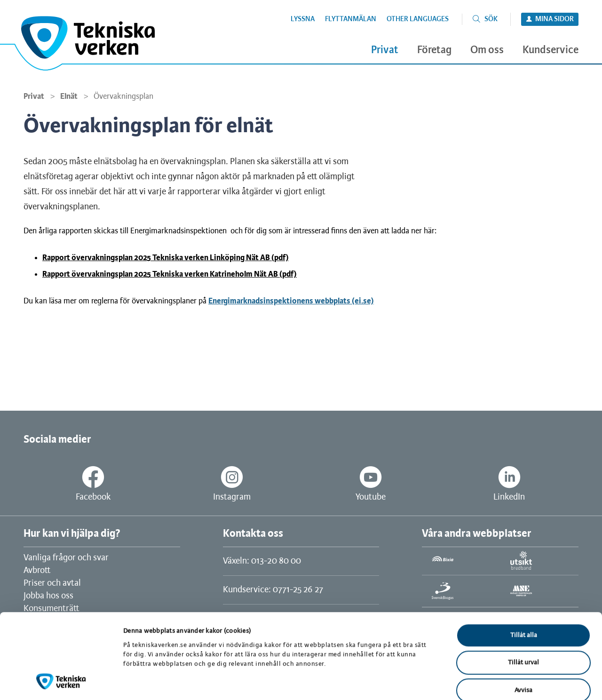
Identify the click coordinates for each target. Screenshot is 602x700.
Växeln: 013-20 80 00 (262, 561)
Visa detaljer (488, 681)
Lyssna (303, 19)
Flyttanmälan (351, 19)
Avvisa (523, 640)
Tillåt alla (524, 585)
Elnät (69, 96)
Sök (491, 19)
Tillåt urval (523, 613)
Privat (34, 96)
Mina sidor (554, 19)
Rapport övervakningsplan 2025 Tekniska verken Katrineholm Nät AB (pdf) (170, 274)
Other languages (418, 19)
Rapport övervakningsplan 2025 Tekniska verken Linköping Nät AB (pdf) (166, 258)
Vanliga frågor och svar (66, 558)
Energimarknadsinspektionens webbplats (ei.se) (291, 301)
